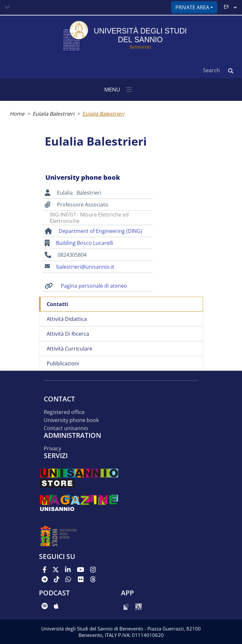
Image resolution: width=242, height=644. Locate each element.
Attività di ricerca (68, 334)
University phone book (71, 420)
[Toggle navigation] (7, 7)
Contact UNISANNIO (66, 428)
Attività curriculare (70, 349)
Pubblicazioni (63, 363)
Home (17, 114)
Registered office (64, 412)
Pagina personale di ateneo (94, 286)
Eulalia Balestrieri (53, 114)
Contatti (57, 304)
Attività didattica (67, 319)
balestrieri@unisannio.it (85, 267)
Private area (192, 7)
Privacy (52, 449)
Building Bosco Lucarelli (85, 243)
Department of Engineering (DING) (100, 231)
